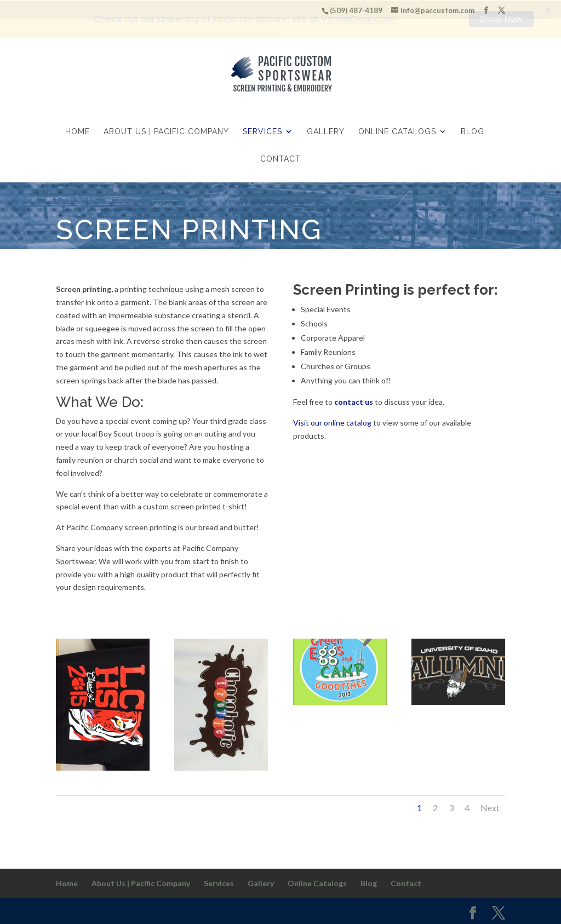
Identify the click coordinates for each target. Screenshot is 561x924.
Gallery (326, 131)
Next (490, 807)
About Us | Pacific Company (166, 131)
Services (262, 131)
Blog (473, 131)
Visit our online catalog (332, 421)
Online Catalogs (397, 131)
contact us (354, 401)
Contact (280, 159)
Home (78, 131)
